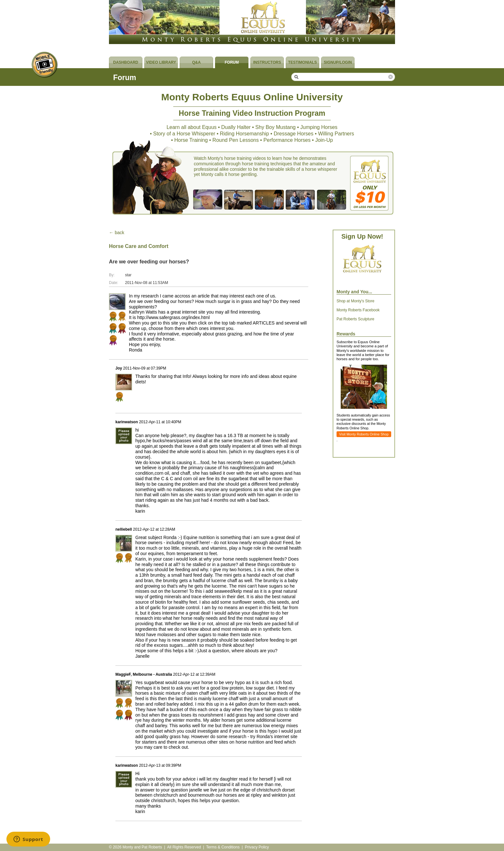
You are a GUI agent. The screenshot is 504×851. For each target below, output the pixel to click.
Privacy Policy (257, 847)
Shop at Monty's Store (355, 301)
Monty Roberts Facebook (358, 310)
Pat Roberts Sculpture (355, 319)
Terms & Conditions (223, 847)
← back (117, 233)
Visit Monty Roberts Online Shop (364, 434)
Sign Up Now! (362, 236)
